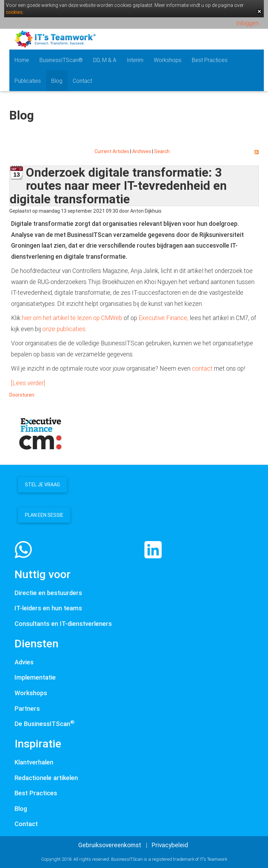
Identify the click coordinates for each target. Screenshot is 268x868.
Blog (57, 81)
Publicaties (28, 81)
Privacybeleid (170, 845)
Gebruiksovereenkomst (110, 845)
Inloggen (247, 23)
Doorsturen (22, 395)
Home (22, 60)
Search (162, 151)
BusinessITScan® (61, 60)
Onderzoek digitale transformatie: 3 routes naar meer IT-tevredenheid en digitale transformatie (118, 186)
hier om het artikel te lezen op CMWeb (72, 318)
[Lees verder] (28, 383)
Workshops (168, 60)
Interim (135, 60)
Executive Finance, (163, 318)
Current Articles (112, 151)
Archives (142, 151)
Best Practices (210, 60)
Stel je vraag (42, 485)
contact (202, 368)
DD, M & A (105, 60)
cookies (14, 12)
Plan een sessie (44, 515)
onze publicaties (64, 329)
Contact (82, 81)
